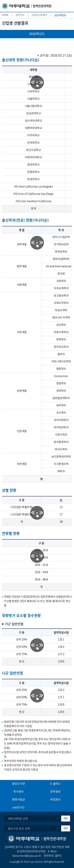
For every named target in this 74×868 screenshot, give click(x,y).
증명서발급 (18, 800)
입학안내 (20, 15)
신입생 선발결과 (39, 15)
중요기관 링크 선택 (19, 828)
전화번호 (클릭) (53, 856)
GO (66, 819)
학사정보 (19, 792)
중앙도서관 (18, 784)
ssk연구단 (18, 808)
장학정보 (55, 792)
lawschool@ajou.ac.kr (27, 856)
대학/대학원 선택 (18, 819)
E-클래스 (55, 784)
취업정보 (55, 800)
